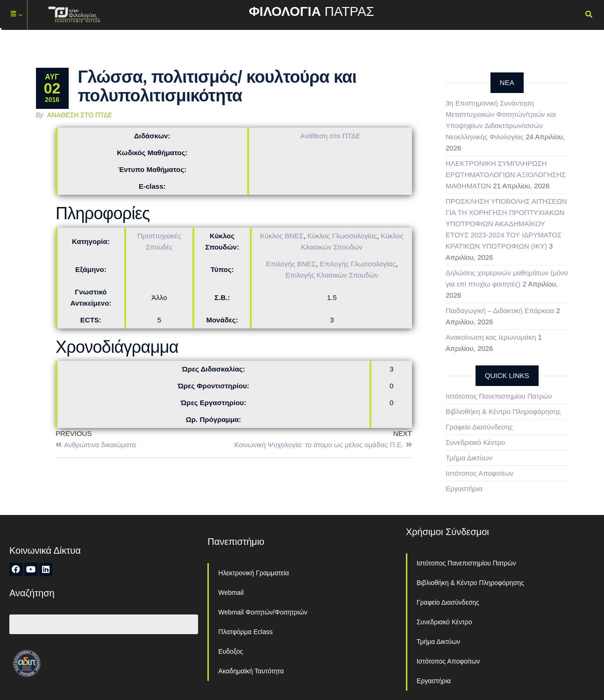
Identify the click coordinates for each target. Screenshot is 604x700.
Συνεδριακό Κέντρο (475, 442)
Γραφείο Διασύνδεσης (479, 427)
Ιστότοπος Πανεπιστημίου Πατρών (499, 396)
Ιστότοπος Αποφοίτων (480, 473)
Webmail (231, 593)
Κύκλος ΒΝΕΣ (282, 236)
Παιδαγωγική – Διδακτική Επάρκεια (500, 311)
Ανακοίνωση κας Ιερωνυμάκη (491, 337)
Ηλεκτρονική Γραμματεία (253, 573)
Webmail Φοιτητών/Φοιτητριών (263, 612)
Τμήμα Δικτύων (469, 458)
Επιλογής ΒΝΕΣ (291, 264)
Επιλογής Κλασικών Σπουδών (332, 275)
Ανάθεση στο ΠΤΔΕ (80, 115)
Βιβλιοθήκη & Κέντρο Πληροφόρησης (503, 411)
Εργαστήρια (464, 489)
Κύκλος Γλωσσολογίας (342, 236)
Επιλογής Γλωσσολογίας (358, 264)
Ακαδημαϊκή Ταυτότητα (251, 671)
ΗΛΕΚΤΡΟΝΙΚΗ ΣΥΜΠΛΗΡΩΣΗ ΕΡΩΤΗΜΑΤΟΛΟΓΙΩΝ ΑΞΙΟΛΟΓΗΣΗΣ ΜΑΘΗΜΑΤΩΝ (506, 175)
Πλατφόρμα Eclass (245, 632)
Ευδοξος (231, 651)
